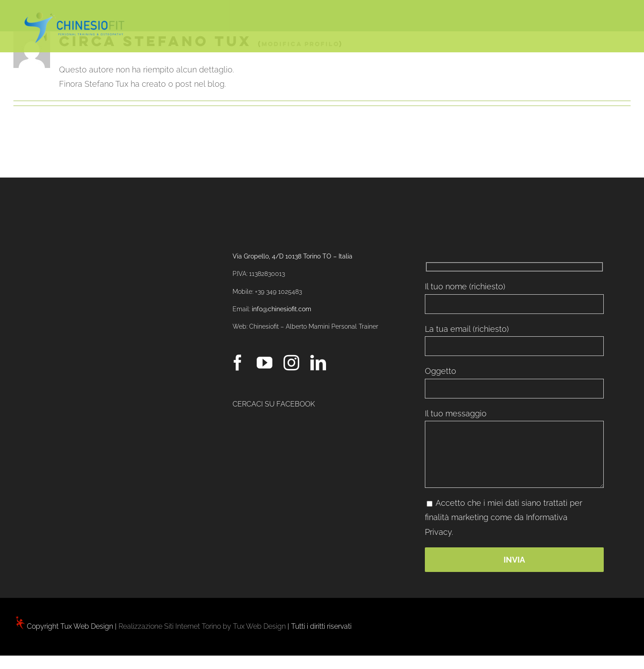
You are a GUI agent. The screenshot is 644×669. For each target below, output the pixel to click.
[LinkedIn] (318, 362)
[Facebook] (238, 362)
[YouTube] (265, 362)
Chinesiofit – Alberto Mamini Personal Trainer (314, 326)
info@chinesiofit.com (282, 309)
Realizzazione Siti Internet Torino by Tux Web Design (202, 626)
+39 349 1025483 (278, 292)
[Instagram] (291, 362)
